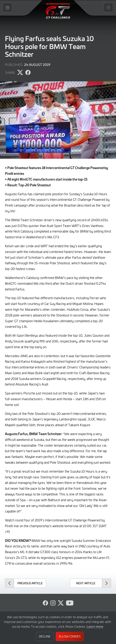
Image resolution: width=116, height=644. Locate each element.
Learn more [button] (95, 626)
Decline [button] (45, 636)
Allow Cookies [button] (70, 636)
